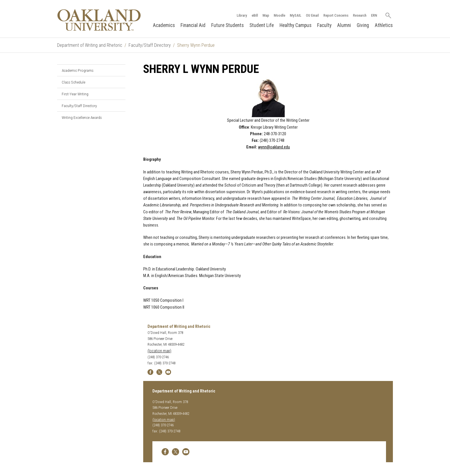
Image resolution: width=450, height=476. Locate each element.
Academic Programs (78, 70)
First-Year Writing (75, 94)
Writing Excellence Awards (82, 117)
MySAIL (296, 15)
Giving (363, 25)
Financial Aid (193, 25)
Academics (164, 25)
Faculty (324, 25)
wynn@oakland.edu (274, 147)
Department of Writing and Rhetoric (90, 45)
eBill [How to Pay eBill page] (255, 15)
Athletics (384, 25)
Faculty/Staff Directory (150, 45)
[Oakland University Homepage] (99, 20)
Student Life (262, 25)
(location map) (159, 351)
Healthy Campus (295, 25)
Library (242, 15)
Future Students (227, 25)
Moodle (280, 15)
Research (360, 15)
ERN (374, 15)
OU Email (312, 15)
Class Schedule (73, 82)
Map (266, 15)
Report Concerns (336, 15)
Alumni (344, 25)
